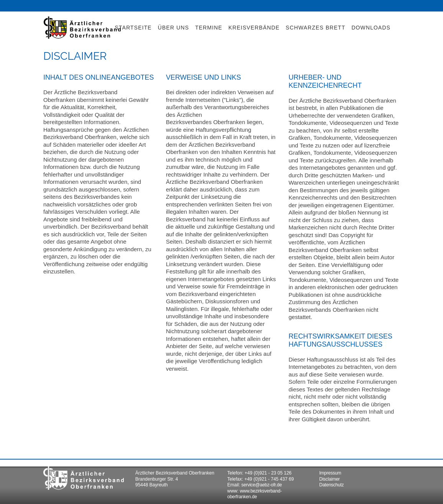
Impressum (330, 473)
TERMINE (209, 28)
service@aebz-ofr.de (262, 485)
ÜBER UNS (173, 28)
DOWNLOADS (371, 28)
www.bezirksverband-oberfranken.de (254, 494)
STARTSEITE (133, 28)
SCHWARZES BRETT (316, 28)
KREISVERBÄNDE (254, 28)
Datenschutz (331, 485)
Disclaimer (330, 479)
